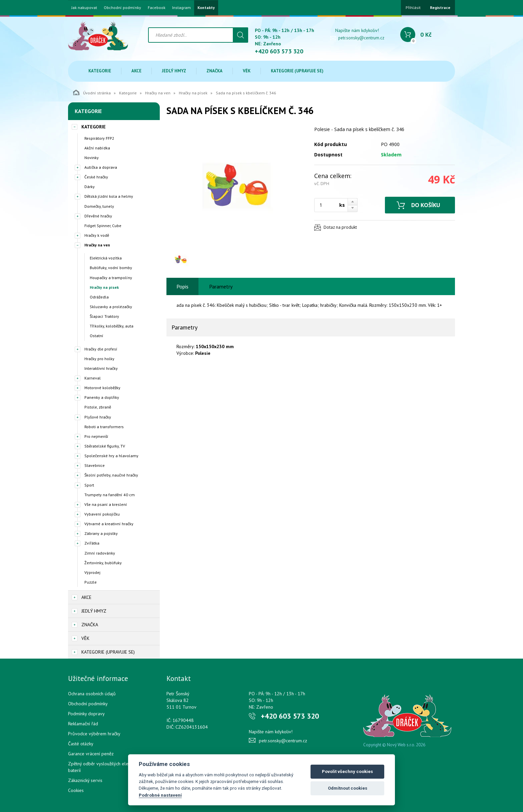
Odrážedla (99, 297)
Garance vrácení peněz (91, 754)
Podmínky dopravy (86, 714)
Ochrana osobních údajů (92, 694)
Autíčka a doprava (101, 167)
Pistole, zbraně (98, 407)
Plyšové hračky (98, 417)
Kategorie (100, 71)
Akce (136, 71)
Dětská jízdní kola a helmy (109, 196)
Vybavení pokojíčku (102, 514)
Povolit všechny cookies (347, 771)
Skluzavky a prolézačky (111, 307)
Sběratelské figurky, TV (105, 446)
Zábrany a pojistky (101, 533)
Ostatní (97, 336)
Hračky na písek (193, 93)
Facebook (157, 8)
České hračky (96, 177)
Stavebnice (95, 465)
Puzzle (91, 582)
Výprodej (92, 572)
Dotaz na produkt (340, 227)
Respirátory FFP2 (99, 138)
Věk (247, 71)
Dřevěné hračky (98, 216)
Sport (89, 485)
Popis (182, 286)
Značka (214, 71)
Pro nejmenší (96, 436)
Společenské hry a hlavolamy (111, 456)
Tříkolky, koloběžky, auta (112, 326)
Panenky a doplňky (102, 397)
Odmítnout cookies (348, 788)
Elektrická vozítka (106, 258)
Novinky (92, 158)
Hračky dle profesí (101, 349)
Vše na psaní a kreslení (106, 504)
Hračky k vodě (97, 235)
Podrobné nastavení (160, 795)
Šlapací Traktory (104, 316)
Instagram (181, 8)
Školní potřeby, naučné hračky (111, 475)
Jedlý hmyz (174, 71)
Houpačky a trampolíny (111, 278)
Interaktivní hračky (101, 368)
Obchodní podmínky (122, 8)
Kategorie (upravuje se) (297, 71)
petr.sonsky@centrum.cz (361, 38)
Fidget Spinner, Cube (103, 226)
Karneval (93, 378)
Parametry (221, 286)
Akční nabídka (97, 148)
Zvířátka (92, 543)
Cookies (76, 790)
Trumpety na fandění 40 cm (110, 495)
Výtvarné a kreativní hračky (109, 524)
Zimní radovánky (100, 553)
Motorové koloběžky (102, 388)
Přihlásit (413, 8)
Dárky (90, 187)
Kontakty (206, 8)
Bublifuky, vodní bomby (111, 268)
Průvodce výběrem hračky (94, 734)
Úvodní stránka (92, 92)
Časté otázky (81, 744)
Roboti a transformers (104, 427)
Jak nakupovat (84, 8)
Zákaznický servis (85, 780)
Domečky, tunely (99, 206)
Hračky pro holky (99, 359)
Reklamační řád (83, 724)
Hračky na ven (158, 93)
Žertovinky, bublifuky (103, 563)
